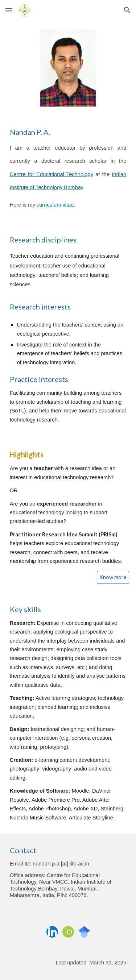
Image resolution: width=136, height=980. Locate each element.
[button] (9, 10)
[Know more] (113, 577)
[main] (68, 169)
